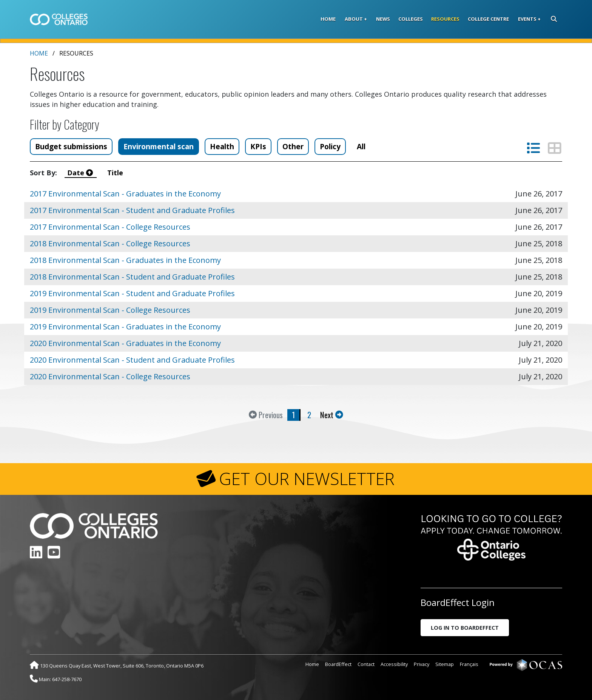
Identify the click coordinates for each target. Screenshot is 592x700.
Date (81, 173)
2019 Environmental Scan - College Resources (110, 310)
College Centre (488, 19)
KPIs (258, 146)
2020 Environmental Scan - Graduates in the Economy (125, 343)
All (361, 146)
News (383, 19)
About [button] (354, 19)
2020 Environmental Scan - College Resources (110, 376)
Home (328, 19)
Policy (330, 146)
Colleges (411, 19)
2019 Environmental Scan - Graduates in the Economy (125, 327)
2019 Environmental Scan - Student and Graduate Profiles (132, 293)
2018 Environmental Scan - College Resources (110, 243)
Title (116, 173)
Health (222, 146)
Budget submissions (71, 146)
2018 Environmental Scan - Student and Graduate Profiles (132, 277)
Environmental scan (159, 146)
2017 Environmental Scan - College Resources (110, 227)
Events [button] (527, 19)
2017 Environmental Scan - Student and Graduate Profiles (132, 210)
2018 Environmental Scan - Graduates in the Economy (125, 260)
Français (469, 664)
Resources (445, 19)
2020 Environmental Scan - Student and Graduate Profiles (132, 360)
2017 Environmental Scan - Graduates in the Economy (125, 194)
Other (293, 146)
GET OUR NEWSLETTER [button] (307, 479)
